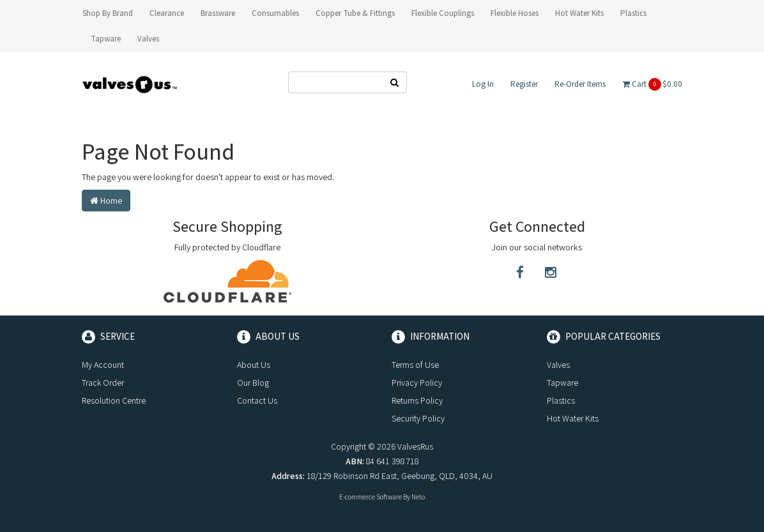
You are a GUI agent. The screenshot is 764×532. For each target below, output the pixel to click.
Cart (652, 84)
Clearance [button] (167, 13)
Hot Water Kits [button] (579, 13)
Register (524, 84)
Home (106, 201)
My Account (103, 365)
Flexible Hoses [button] (515, 13)
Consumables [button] (275, 13)
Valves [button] (148, 39)
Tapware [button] (106, 39)
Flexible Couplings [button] (443, 13)
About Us (254, 365)
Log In (483, 84)
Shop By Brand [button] (108, 13)
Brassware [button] (218, 13)
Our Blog (253, 383)
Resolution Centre (114, 400)
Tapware (562, 383)
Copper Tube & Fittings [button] (355, 13)
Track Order (103, 383)
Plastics (561, 400)
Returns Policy (417, 400)
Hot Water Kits (573, 418)
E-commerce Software (371, 497)
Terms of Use (415, 365)
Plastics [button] (633, 13)
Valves (558, 365)
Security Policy (418, 418)
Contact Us (257, 400)
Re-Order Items (580, 84)
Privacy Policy (417, 383)
